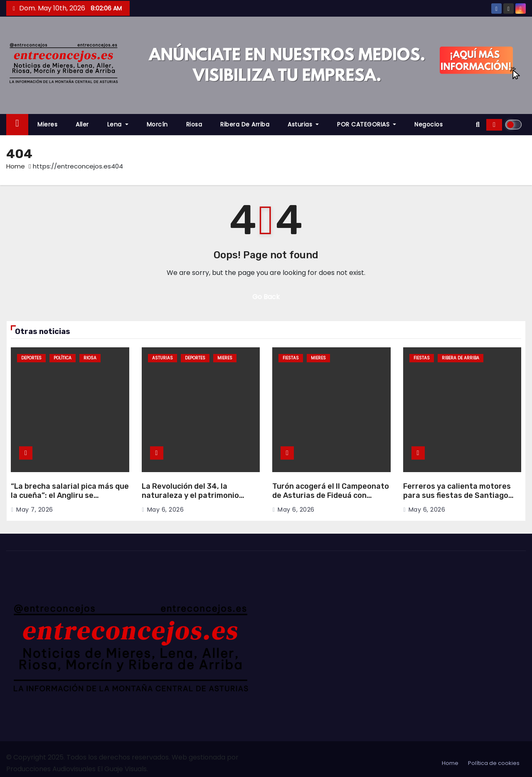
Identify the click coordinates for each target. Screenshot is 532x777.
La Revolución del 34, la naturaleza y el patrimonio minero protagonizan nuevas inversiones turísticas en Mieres (201, 500)
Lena (118, 124)
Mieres (47, 124)
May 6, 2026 (166, 510)
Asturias (303, 124)
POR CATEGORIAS (367, 124)
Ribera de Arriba (245, 124)
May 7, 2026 (35, 510)
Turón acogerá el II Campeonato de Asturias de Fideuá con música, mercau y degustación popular (331, 500)
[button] (478, 125)
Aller (82, 124)
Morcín (157, 124)
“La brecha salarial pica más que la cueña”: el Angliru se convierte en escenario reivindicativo (70, 500)
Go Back (266, 297)
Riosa (194, 124)
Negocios (429, 124)
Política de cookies (494, 763)
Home (16, 166)
